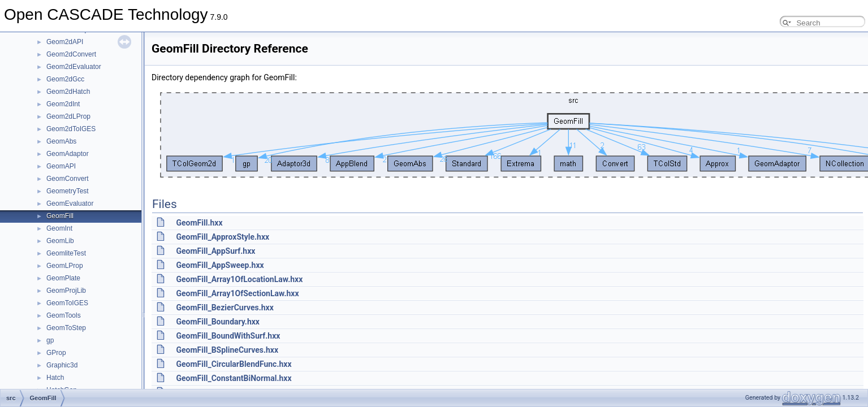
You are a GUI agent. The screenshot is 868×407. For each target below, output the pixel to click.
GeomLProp (65, 266)
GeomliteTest (66, 253)
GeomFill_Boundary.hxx (218, 322)
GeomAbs (61, 141)
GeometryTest (68, 191)
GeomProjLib (66, 291)
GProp (56, 353)
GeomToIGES (67, 303)
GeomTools (64, 315)
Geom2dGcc (65, 79)
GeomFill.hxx (199, 223)
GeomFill (60, 216)
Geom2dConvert (71, 54)
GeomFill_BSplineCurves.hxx (227, 350)
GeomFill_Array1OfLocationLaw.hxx (239, 279)
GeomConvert (68, 179)
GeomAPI (61, 166)
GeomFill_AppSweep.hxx (220, 265)
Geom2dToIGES (71, 129)
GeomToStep (66, 328)
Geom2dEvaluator (74, 67)
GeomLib (60, 241)
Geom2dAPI (65, 42)
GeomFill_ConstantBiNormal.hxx (234, 378)
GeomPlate (63, 278)
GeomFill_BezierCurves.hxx (224, 308)
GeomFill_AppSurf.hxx (215, 251)
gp (50, 340)
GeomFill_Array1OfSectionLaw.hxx (237, 293)
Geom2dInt (63, 104)
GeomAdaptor (68, 154)
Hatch (55, 378)
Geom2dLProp (68, 116)
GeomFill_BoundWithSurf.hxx (228, 336)
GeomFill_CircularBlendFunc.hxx (234, 364)
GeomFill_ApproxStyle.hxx (223, 237)
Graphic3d (62, 365)
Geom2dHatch (68, 92)
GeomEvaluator (70, 203)
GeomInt (59, 228)
